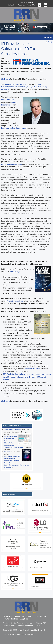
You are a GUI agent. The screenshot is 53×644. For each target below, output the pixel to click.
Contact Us (31, 5)
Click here (5, 401)
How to (6, 619)
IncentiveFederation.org (12, 164)
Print (50, 42)
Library (17, 616)
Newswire (7, 616)
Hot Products (28, 616)
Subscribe (12, 5)
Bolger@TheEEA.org (15, 301)
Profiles (15, 619)
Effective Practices (33, 369)
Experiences (41, 616)
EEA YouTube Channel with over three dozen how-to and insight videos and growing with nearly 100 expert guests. (27, 377)
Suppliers (24, 619)
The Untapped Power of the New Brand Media (11, 439)
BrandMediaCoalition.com (12, 430)
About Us (21, 5)
